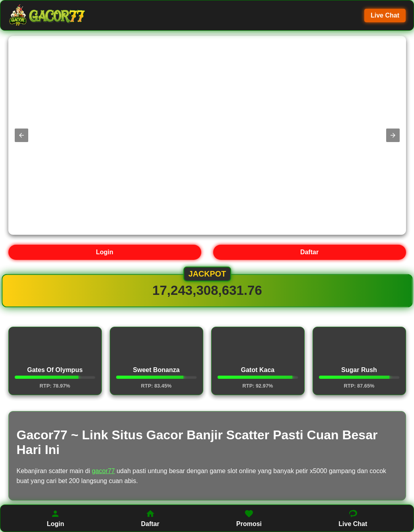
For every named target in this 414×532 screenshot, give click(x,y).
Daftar (309, 252)
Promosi (249, 518)
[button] (21, 135)
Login (105, 252)
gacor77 (103, 471)
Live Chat (385, 15)
